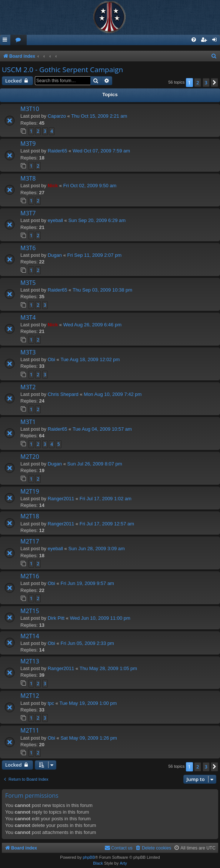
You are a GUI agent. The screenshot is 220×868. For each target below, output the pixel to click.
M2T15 (30, 611)
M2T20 (30, 457)
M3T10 (30, 109)
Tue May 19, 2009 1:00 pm (88, 703)
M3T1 (28, 422)
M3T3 (28, 352)
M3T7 (28, 213)
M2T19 (30, 491)
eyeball (55, 220)
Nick (53, 186)
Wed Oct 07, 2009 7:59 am (101, 151)
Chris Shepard (63, 394)
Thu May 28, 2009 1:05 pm (108, 668)
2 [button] (198, 83)
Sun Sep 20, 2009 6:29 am (97, 220)
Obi (51, 359)
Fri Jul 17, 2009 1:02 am (106, 499)
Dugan (55, 255)
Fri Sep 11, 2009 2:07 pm (95, 255)
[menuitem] (19, 40)
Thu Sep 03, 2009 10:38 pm (102, 290)
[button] (214, 83)
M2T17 (30, 541)
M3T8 (28, 178)
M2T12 (30, 696)
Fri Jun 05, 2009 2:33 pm (87, 643)
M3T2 (28, 387)
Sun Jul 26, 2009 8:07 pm (95, 464)
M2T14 (30, 636)
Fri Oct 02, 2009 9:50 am (90, 186)
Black (98, 863)
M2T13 (30, 661)
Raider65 (58, 151)
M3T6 (28, 248)
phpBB (89, 857)
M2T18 (30, 516)
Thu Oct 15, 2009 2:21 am (99, 116)
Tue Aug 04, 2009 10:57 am (102, 429)
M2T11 (30, 730)
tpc (51, 703)
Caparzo (57, 116)
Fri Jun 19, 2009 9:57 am (87, 583)
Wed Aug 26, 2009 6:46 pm (92, 325)
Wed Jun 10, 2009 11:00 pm (100, 618)
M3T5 (28, 283)
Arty (123, 863)
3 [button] (206, 83)
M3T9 (28, 144)
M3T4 (28, 317)
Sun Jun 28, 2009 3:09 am (96, 549)
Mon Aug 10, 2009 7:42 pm (113, 394)
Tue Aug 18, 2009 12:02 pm (90, 359)
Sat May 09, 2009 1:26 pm (89, 738)
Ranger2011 (61, 499)
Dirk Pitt (56, 618)
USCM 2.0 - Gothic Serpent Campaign (62, 70)
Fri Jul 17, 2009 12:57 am (107, 524)
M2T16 (30, 576)
